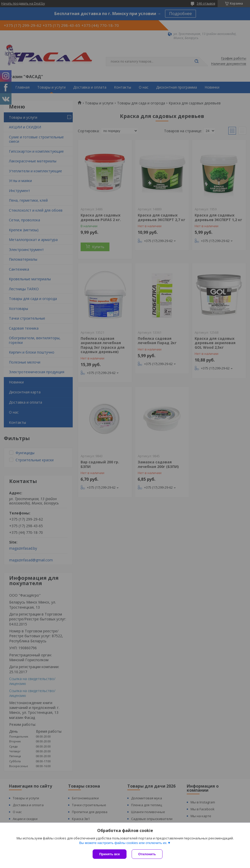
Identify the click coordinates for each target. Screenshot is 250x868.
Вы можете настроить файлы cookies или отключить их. (123, 843)
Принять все (110, 854)
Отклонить (147, 854)
